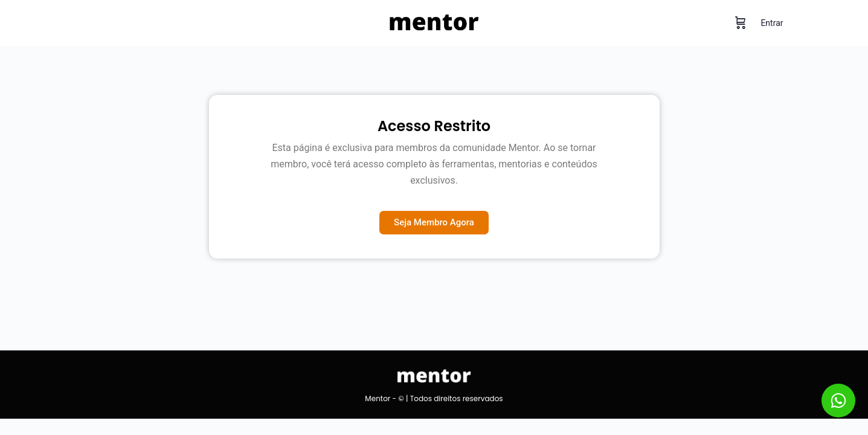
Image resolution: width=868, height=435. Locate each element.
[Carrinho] (741, 23)
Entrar (772, 23)
